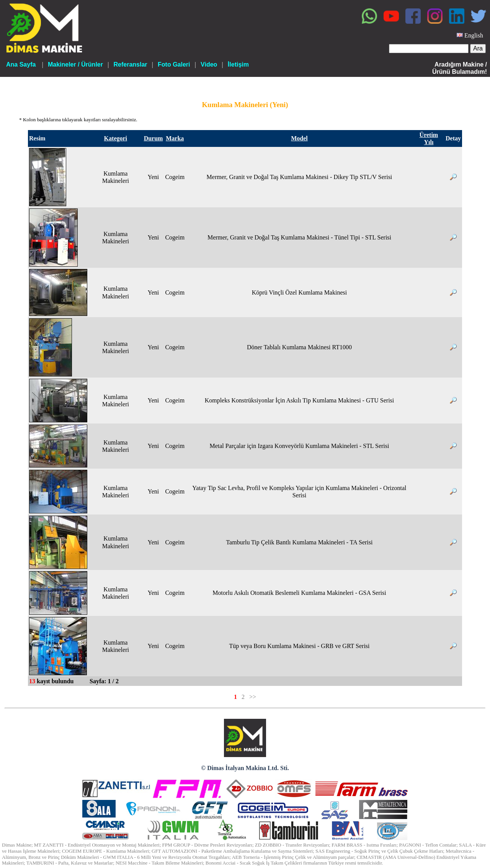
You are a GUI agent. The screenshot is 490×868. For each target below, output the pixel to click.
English (474, 35)
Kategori (116, 138)
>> (253, 697)
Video (209, 64)
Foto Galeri (174, 64)
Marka (175, 138)
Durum (154, 138)
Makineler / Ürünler (75, 64)
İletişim (238, 64)
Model (299, 138)
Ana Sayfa (21, 64)
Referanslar (130, 64)
